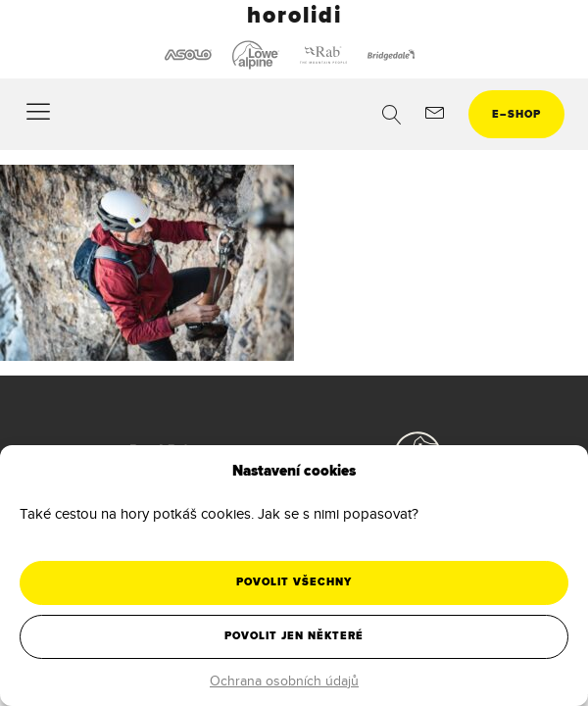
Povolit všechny (294, 582)
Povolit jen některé (294, 636)
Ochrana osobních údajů (284, 681)
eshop (516, 114)
